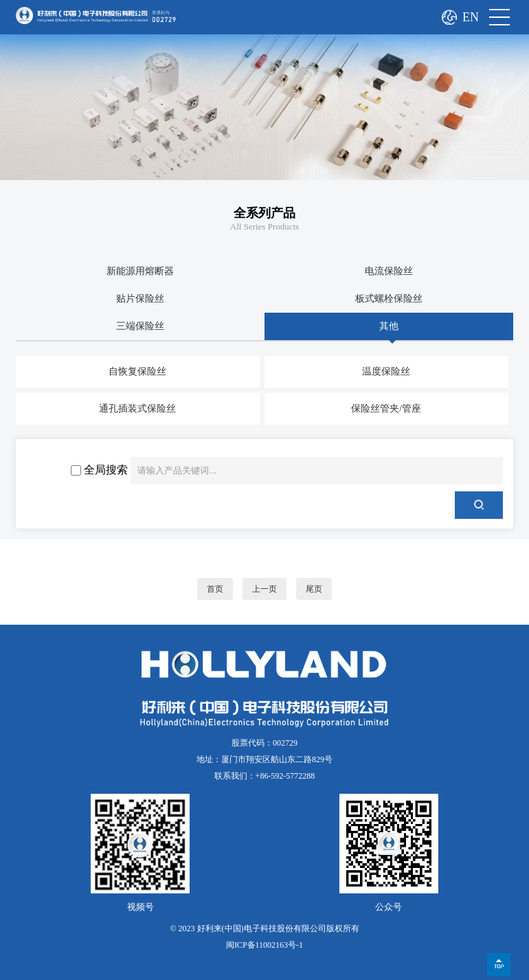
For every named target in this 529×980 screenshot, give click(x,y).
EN (471, 17)
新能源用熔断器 (140, 271)
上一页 (264, 589)
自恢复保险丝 (137, 371)
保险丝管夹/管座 (386, 409)
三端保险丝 (140, 326)
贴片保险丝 (140, 299)
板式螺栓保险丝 (389, 299)
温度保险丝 (386, 371)
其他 (389, 326)
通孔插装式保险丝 (137, 409)
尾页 (314, 589)
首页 (215, 589)
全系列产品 (264, 213)
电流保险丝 (389, 271)
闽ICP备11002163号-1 (264, 945)
